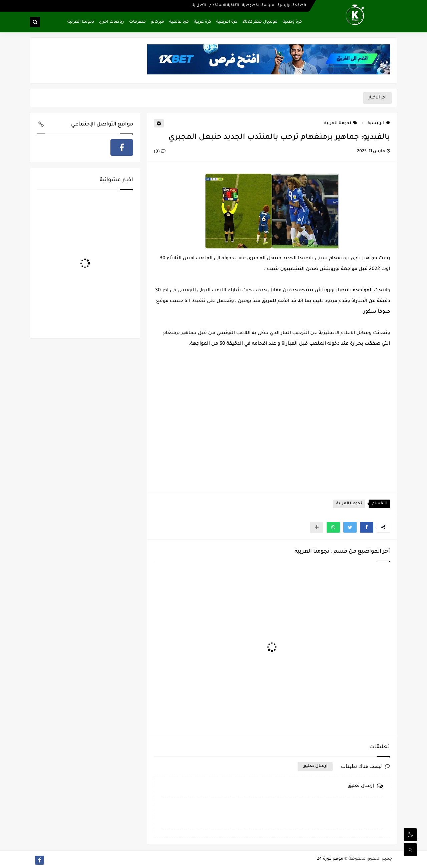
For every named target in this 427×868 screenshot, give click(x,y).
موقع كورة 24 (330, 859)
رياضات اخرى (112, 22)
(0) (160, 152)
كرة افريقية (227, 22)
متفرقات (137, 22)
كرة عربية (202, 22)
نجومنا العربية (81, 22)
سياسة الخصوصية (258, 5)
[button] (367, 527)
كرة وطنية (292, 22)
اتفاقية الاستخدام (224, 5)
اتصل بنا (199, 5)
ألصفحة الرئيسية (292, 5)
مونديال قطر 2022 (260, 22)
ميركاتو (157, 22)
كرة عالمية (179, 22)
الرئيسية (379, 123)
